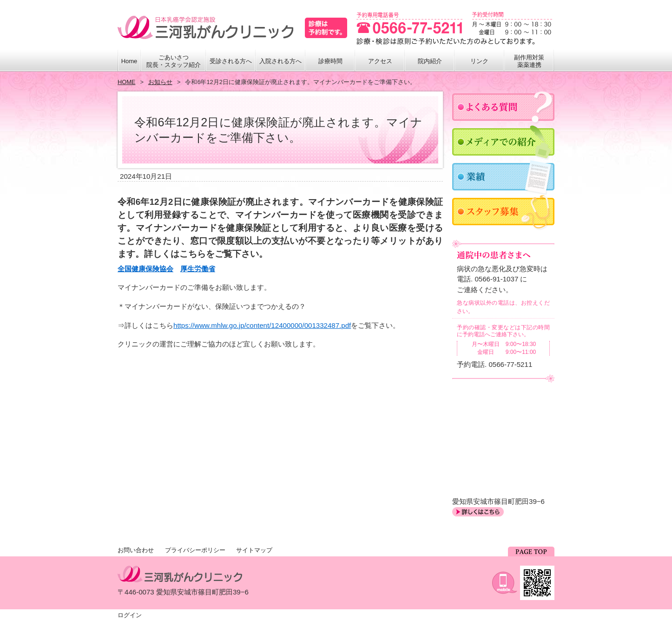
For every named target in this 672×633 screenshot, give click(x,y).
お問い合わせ (136, 550)
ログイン (130, 615)
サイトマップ (254, 550)
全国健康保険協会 (145, 269)
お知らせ (160, 82)
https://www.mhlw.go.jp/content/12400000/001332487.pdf (262, 325)
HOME (126, 82)
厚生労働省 (198, 269)
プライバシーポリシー (195, 550)
